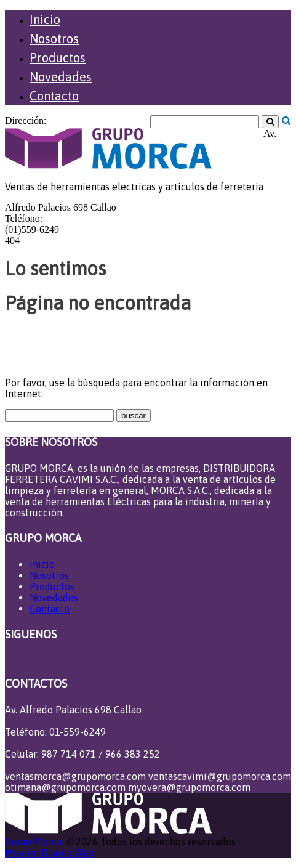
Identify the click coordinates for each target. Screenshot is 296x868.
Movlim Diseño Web (50, 853)
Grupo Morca (33, 842)
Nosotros (54, 39)
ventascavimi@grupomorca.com (220, 776)
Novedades (61, 77)
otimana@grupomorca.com (65, 787)
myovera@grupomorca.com (189, 787)
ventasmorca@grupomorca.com (75, 776)
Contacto (54, 96)
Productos (58, 58)
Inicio (45, 19)
